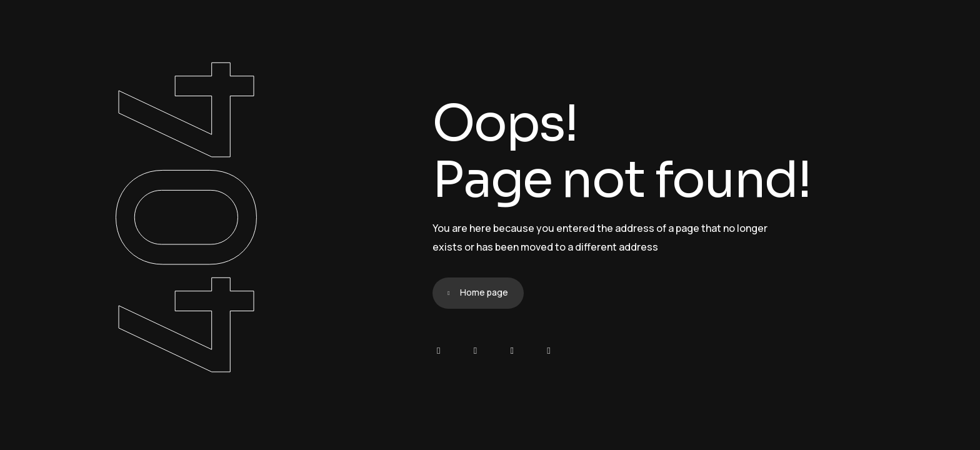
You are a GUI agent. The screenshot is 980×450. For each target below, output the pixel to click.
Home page (484, 292)
